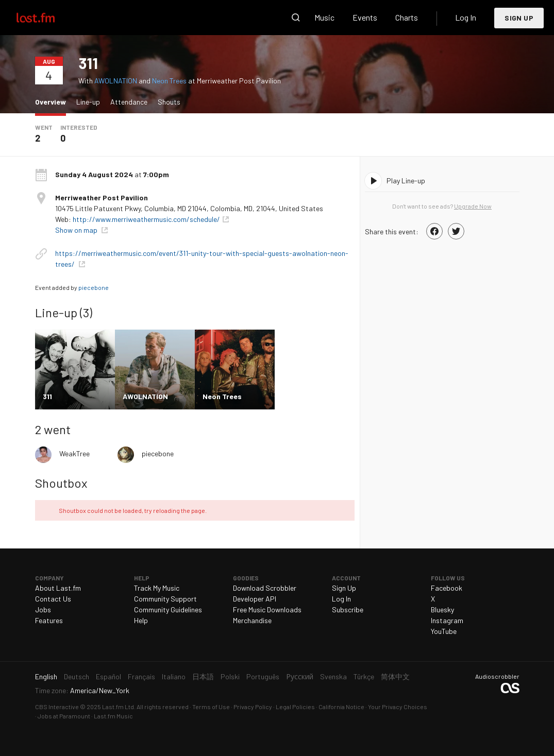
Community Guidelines (168, 609)
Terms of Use (211, 707)
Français (141, 676)
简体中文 (395, 676)
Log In (466, 17)
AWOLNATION (116, 81)
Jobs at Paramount (64, 716)
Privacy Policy (253, 707)
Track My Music (157, 588)
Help (141, 620)
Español (108, 676)
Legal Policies (295, 707)
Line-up (88, 102)
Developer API (255, 599)
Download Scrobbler (265, 588)
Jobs (43, 609)
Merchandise (252, 620)
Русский (300, 676)
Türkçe (364, 676)
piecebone (94, 287)
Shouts (169, 102)
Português (263, 676)
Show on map (77, 230)
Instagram (447, 620)
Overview (53, 101)
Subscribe (348, 609)
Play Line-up (406, 181)
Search (296, 18)
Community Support (165, 599)
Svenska (333, 676)
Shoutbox (61, 483)
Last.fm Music (113, 716)
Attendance (129, 102)
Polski (230, 676)
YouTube (444, 631)
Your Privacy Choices (398, 707)
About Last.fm (58, 588)
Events (365, 17)
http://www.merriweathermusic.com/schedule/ (146, 219)
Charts (407, 17)
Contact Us (53, 599)
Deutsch (77, 676)
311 (88, 63)
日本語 (203, 676)
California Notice (341, 707)
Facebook (447, 588)
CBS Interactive (57, 707)
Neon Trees (169, 81)
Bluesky (442, 609)
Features (49, 620)
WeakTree (74, 453)
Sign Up (519, 18)
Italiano (174, 676)
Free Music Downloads (267, 609)
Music (324, 17)
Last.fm (47, 18)
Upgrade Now (473, 206)
